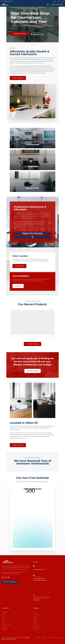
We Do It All (36, 629)
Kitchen (4, 619)
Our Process (36, 624)
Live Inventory (21, 276)
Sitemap (61, 637)
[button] (48, 5)
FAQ (63, 1)
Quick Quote (5, 629)
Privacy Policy (38, 637)
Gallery (35, 619)
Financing (4, 626)
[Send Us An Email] (34, 566)
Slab (3, 622)
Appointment (5, 612)
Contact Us (55, 637)
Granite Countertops (6, 624)
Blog (59, 1)
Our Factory (36, 622)
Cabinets (4, 614)
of (32, 336)
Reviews (45, 637)
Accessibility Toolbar (11, 639)
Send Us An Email (37, 568)
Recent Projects (37, 626)
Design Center (36, 614)
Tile (3, 617)
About (55, 1)
